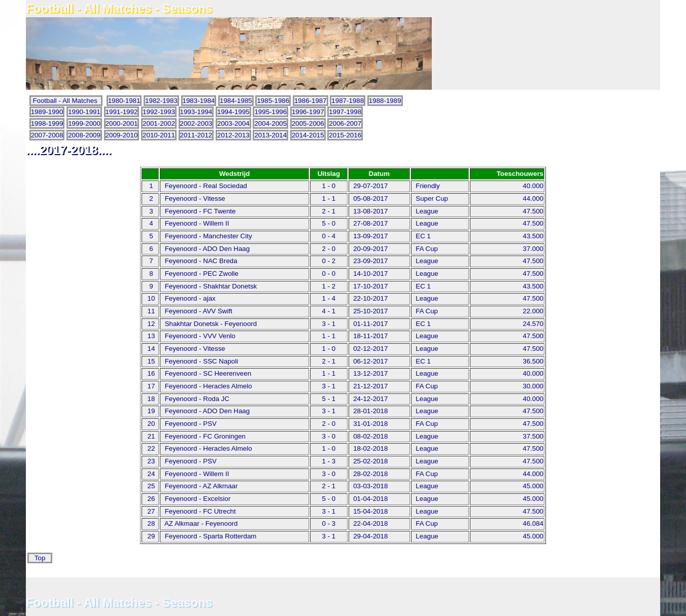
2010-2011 (159, 135)
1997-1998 (345, 112)
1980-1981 (124, 101)
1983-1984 (199, 101)
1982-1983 (161, 101)
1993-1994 (196, 112)
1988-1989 (385, 101)
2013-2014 (270, 135)
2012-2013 (233, 135)
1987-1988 (348, 101)
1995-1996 (270, 112)
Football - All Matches (66, 101)
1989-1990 (47, 112)
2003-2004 (233, 123)
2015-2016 (345, 135)
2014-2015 (308, 135)
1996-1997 (308, 112)
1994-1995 (233, 112)
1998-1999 (47, 123)
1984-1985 (236, 101)
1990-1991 (84, 112)
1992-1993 (159, 112)
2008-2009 (84, 135)
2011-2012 (196, 135)
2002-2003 (196, 123)
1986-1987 (311, 101)
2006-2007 (345, 123)
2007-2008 (47, 135)
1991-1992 (122, 112)
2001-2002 (159, 123)
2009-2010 (122, 135)
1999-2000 (84, 123)
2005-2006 (308, 123)
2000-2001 (122, 123)
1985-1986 (273, 101)
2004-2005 (270, 123)
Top (40, 558)
